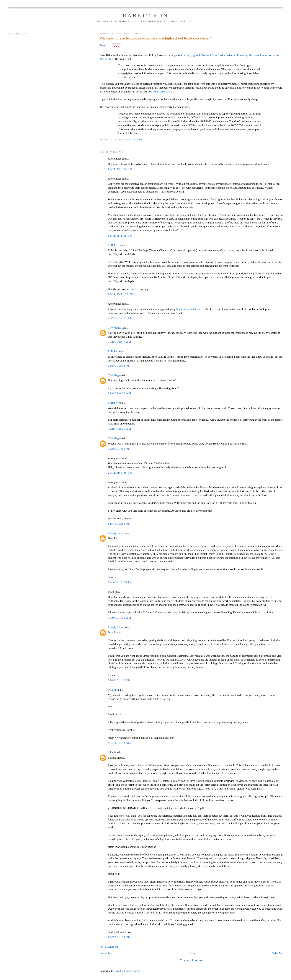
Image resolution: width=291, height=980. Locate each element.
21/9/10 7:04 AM (119, 618)
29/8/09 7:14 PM (119, 449)
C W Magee (115, 328)
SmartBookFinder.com (189, 309)
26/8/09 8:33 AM (119, 342)
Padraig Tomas (116, 533)
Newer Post (106, 953)
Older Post (278, 953)
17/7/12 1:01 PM (119, 937)
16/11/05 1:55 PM (120, 236)
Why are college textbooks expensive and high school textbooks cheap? (155, 38)
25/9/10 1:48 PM (119, 680)
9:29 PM (138, 139)
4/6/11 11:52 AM (119, 743)
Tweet (103, 45)
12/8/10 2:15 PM (119, 524)
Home (192, 953)
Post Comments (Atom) (128, 971)
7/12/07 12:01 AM (120, 318)
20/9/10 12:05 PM (120, 582)
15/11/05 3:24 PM (120, 169)
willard (112, 690)
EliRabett (113, 245)
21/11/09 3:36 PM (120, 473)
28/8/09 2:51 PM (119, 366)
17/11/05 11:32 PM (121, 294)
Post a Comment (109, 947)
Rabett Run (145, 15)
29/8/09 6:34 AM (119, 393)
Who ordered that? (164, 92)
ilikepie (112, 752)
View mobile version (191, 960)
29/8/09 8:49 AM (119, 429)
